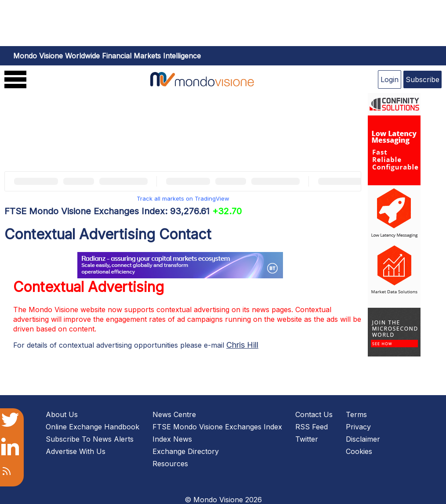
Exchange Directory (186, 451)
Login (390, 79)
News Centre (174, 414)
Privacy (358, 427)
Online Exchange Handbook (92, 427)
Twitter (307, 439)
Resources (170, 464)
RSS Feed (312, 427)
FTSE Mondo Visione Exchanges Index (217, 427)
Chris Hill (242, 345)
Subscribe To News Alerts (90, 439)
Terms (356, 414)
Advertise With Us (76, 451)
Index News (172, 439)
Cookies (359, 451)
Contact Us (314, 414)
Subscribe (422, 79)
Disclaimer (363, 439)
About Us (62, 414)
